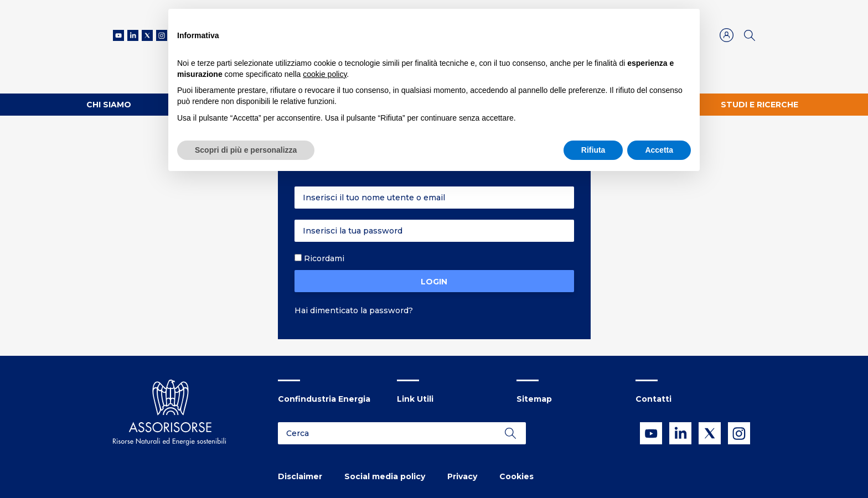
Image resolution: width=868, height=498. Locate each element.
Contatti (653, 399)
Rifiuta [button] (593, 150)
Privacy (462, 476)
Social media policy (385, 476)
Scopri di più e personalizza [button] (246, 150)
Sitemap (534, 399)
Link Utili (415, 399)
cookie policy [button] (325, 74)
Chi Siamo (109, 105)
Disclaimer (300, 476)
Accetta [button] (659, 150)
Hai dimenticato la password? (354, 310)
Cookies (516, 476)
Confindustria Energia (324, 399)
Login (434, 282)
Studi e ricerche (759, 105)
